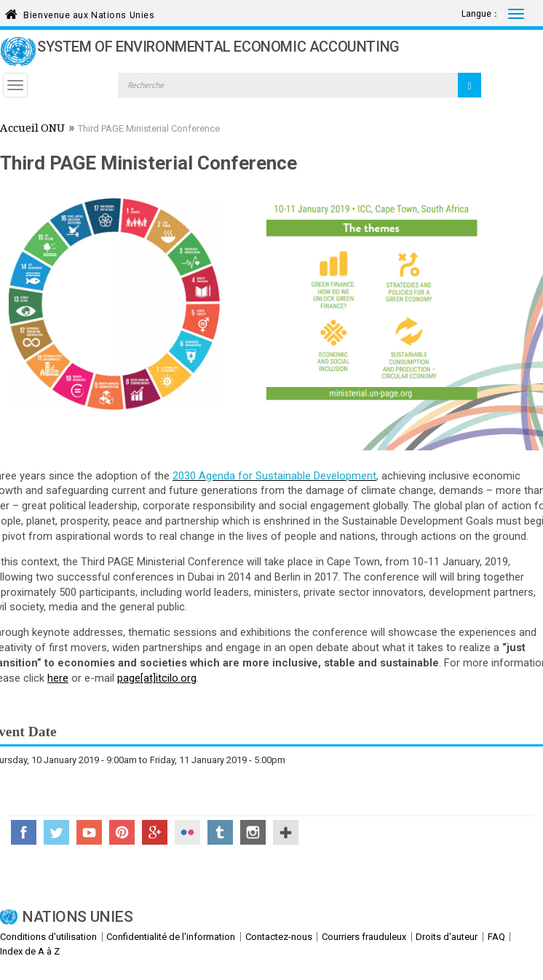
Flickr (187, 832)
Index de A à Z (30, 951)
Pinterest (122, 832)
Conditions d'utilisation (48, 937)
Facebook (24, 832)
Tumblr (220, 832)
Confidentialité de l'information (171, 937)
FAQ (496, 937)
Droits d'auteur (447, 937)
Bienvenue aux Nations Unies (89, 13)
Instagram (253, 832)
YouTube (89, 832)
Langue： (481, 14)
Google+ (155, 832)
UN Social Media (286, 832)
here (58, 678)
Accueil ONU (32, 130)
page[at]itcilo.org (157, 678)
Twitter (56, 832)
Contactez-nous (279, 937)
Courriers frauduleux (364, 937)
